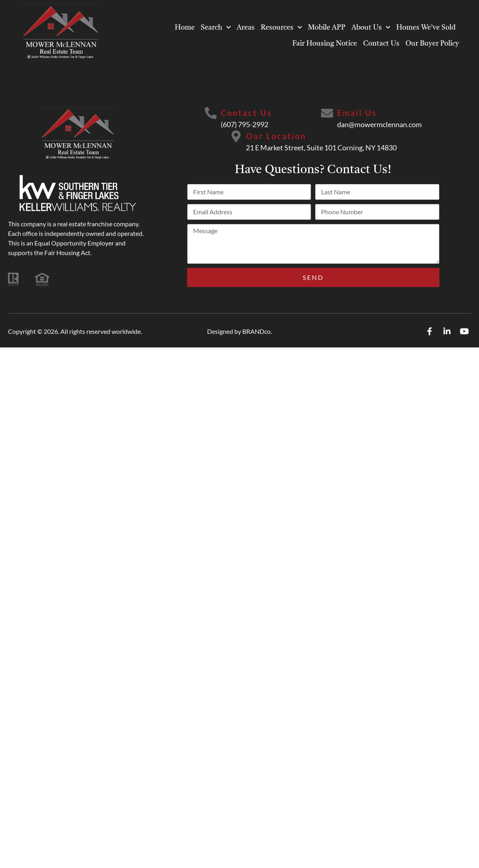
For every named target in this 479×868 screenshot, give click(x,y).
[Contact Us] (211, 113)
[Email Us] (327, 113)
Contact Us (381, 44)
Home (185, 28)
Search (216, 28)
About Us (371, 28)
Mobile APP (327, 28)
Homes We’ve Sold (426, 28)
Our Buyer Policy (432, 44)
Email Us (357, 113)
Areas (246, 28)
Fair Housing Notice (325, 44)
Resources (281, 28)
